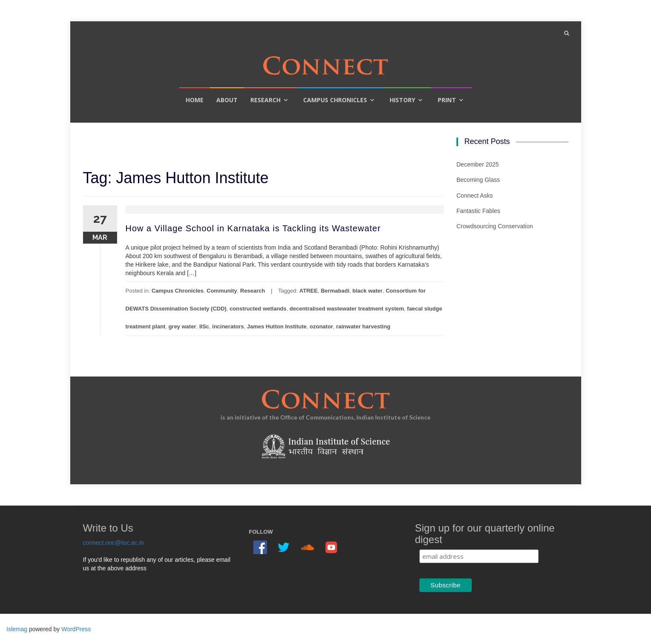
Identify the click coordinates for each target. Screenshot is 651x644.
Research (265, 100)
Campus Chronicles (335, 100)
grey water (182, 326)
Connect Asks (475, 195)
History (402, 100)
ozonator (321, 326)
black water (368, 291)
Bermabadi (335, 291)
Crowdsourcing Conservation (495, 226)
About (227, 100)
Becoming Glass (478, 180)
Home (195, 100)
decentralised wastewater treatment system (347, 309)
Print (447, 100)
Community (222, 291)
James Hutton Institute (277, 326)
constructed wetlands (258, 309)
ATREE (308, 291)
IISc (204, 326)
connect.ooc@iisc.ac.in (113, 543)
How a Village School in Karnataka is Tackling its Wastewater (253, 228)
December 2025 (478, 164)
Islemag (17, 629)
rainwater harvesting (363, 326)
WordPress (76, 629)
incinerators (228, 326)
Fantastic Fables (478, 211)
